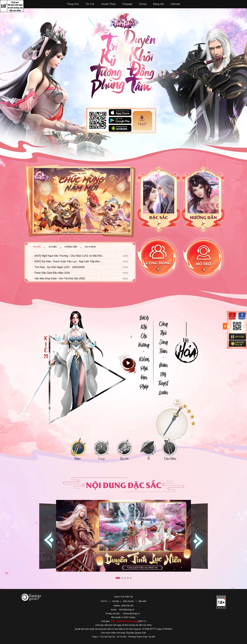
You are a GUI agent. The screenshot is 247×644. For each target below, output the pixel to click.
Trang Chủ (73, 4)
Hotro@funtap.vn (127, 610)
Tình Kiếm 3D (125, 20)
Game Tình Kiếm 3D (123, 597)
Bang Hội (159, 4)
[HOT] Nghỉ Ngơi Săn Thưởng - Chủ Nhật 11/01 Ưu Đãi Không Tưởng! (71, 256)
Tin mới (37, 247)
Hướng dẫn (71, 247)
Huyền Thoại (108, 4)
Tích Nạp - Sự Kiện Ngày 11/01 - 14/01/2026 (60, 267)
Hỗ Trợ (104, 601)
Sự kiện (53, 247)
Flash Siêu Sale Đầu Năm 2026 (52, 273)
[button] (198, 541)
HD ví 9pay (90, 247)
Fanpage (128, 4)
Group (143, 4)
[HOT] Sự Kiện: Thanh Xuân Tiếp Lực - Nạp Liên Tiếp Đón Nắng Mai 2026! (71, 261)
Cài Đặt (115, 601)
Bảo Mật (142, 601)
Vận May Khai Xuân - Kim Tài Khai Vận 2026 (60, 278)
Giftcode (175, 4)
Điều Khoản (128, 601)
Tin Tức (90, 4)
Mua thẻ (237, 344)
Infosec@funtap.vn (131, 613)
